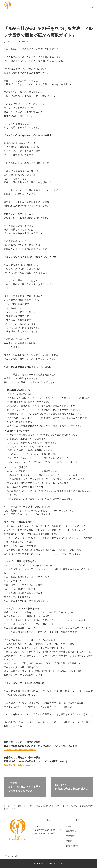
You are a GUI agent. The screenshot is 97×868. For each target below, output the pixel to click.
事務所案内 (71, 831)
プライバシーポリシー (13, 856)
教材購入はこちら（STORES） (20, 765)
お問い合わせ (72, 846)
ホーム (69, 826)
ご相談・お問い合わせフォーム (20, 750)
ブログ (69, 841)
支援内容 (70, 836)
